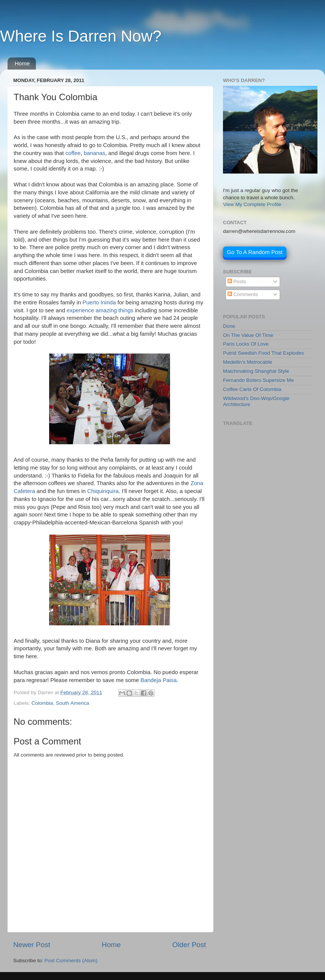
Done (229, 326)
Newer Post (32, 945)
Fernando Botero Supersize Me (258, 380)
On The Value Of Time (248, 335)
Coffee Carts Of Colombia (252, 389)
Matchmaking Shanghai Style (256, 371)
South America (73, 703)
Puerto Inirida (99, 302)
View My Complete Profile (252, 204)
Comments (243, 294)
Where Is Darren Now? (81, 36)
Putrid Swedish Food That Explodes (263, 353)
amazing (106, 310)
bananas (94, 153)
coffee (73, 153)
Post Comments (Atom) (71, 961)
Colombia (42, 703)
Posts (237, 281)
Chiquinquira (103, 491)
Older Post (189, 945)
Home (22, 63)
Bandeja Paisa (159, 680)
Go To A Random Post (255, 252)
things (126, 310)
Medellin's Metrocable (248, 362)
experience (80, 310)
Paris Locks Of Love (246, 344)
